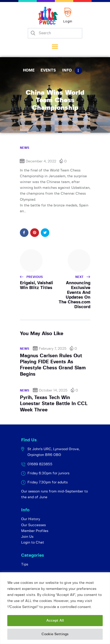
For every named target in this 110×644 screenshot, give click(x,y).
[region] (55, 608)
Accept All (55, 621)
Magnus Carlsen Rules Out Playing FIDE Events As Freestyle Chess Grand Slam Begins (53, 365)
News (25, 148)
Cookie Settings (55, 634)
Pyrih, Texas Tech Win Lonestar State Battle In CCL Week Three (54, 404)
